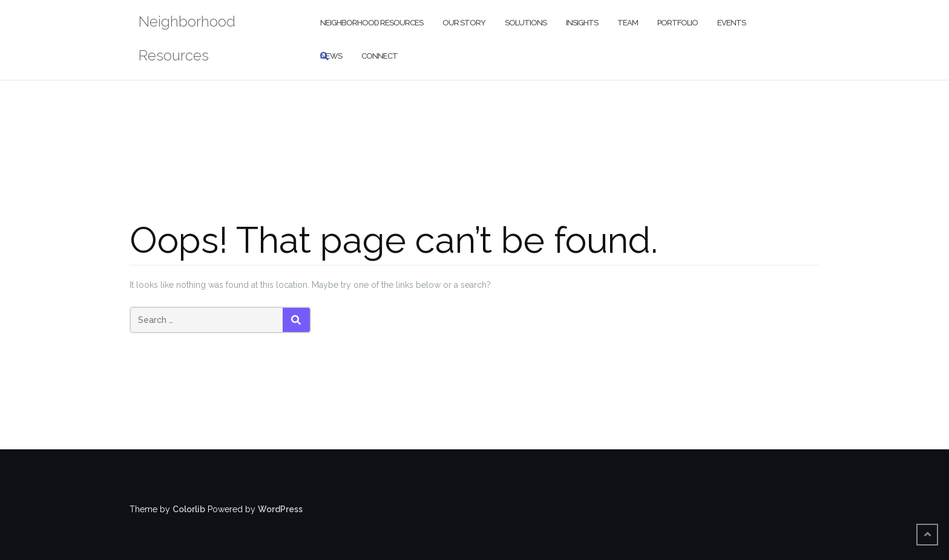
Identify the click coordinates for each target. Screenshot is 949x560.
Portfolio (678, 23)
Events (731, 23)
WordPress (280, 509)
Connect (379, 56)
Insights (582, 23)
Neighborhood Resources (372, 23)
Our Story (464, 23)
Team (628, 23)
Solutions (526, 23)
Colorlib (189, 509)
